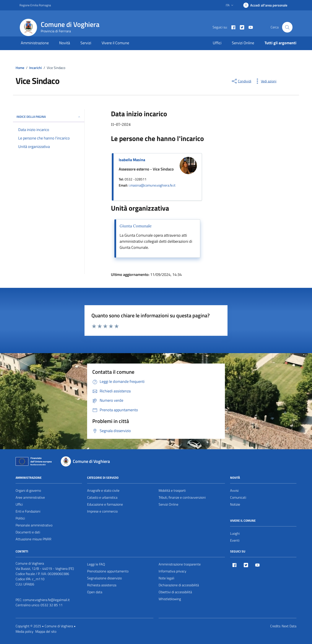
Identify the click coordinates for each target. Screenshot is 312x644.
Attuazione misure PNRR (33, 539)
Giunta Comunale (136, 226)
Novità (65, 43)
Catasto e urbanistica (102, 497)
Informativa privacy (172, 571)
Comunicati (238, 497)
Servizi (86, 43)
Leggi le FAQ (96, 564)
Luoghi (235, 533)
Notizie (235, 504)
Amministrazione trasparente (180, 564)
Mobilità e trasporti (172, 490)
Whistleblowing (170, 599)
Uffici (217, 43)
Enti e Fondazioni (28, 511)
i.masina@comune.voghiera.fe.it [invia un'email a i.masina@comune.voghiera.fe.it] (152, 185)
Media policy (24, 631)
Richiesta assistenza (102, 585)
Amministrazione (35, 43)
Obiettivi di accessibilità (175, 592)
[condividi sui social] (241, 81)
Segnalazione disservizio (104, 578)
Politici (20, 518)
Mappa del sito (46, 631)
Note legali (166, 578)
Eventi (235, 540)
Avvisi (234, 490)
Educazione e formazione (105, 504)
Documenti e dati (28, 532)
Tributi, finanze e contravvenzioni (182, 497)
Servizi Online (243, 43)
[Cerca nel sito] (287, 27)
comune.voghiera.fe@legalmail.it (46, 600)
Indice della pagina (49, 117)
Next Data (289, 626)
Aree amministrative (30, 497)
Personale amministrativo (34, 525)
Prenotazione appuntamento (108, 571)
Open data (95, 592)
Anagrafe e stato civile (103, 490)
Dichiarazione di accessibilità (179, 585)
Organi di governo (28, 490)
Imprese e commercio (102, 511)
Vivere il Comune (115, 43)
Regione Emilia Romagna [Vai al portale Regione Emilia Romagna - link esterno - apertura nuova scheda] (35, 5)
